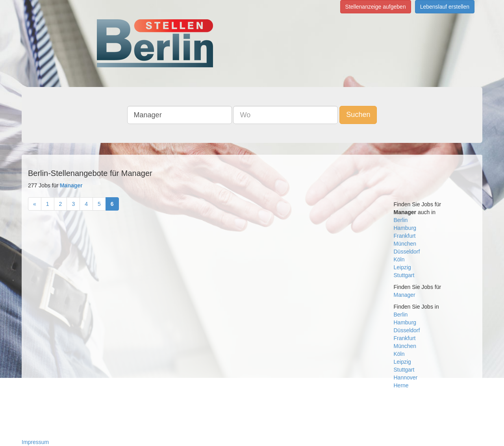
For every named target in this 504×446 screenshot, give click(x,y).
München (405, 244)
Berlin (401, 220)
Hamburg (405, 228)
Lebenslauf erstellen (445, 7)
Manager (405, 295)
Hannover (406, 378)
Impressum (35, 442)
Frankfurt (405, 236)
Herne (401, 385)
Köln (399, 259)
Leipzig (402, 267)
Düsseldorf (407, 252)
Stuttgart (404, 275)
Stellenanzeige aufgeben (376, 7)
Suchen (358, 115)
